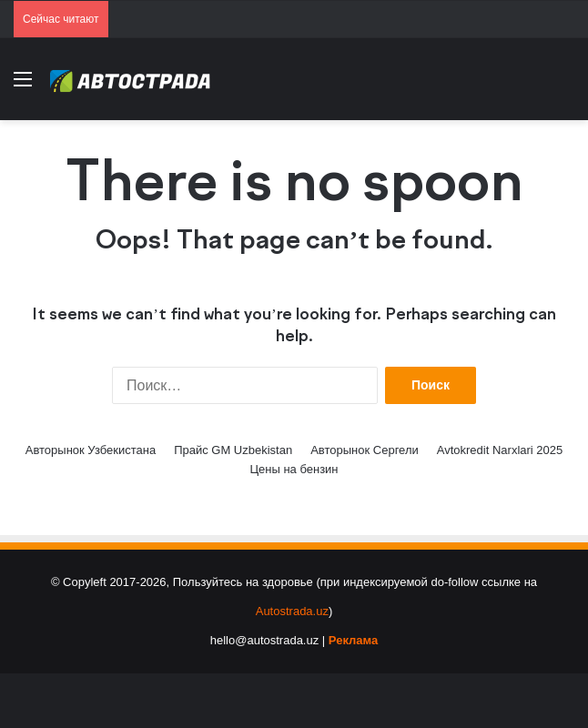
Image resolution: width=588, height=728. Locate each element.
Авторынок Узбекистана (91, 450)
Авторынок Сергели (365, 450)
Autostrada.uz (292, 611)
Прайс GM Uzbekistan (233, 450)
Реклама (353, 640)
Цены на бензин (294, 469)
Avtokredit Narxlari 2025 (500, 450)
